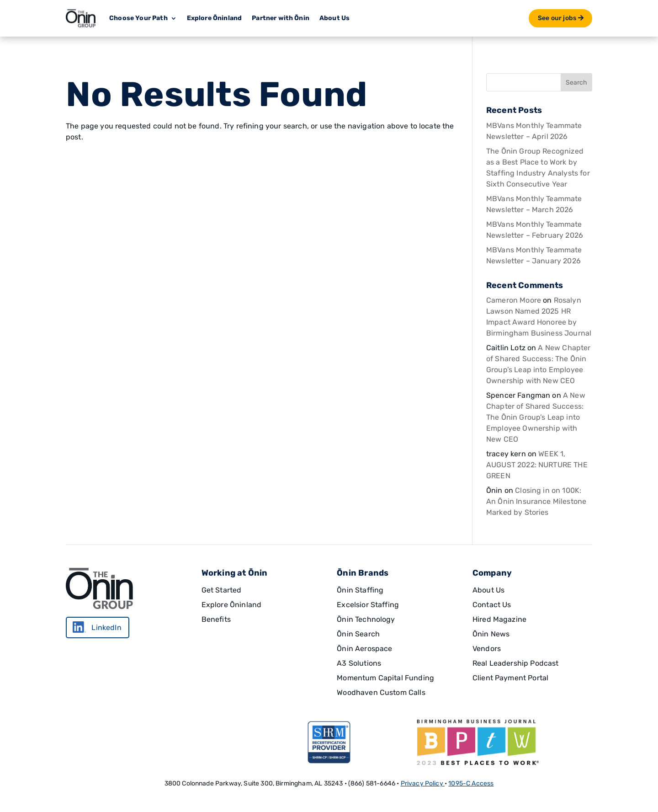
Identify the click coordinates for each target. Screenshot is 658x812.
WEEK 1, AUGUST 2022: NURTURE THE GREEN (537, 465)
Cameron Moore (514, 300)
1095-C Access (471, 783)
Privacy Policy (422, 783)
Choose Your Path (138, 18)
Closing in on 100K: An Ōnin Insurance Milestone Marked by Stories (536, 501)
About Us (334, 18)
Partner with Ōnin (281, 18)
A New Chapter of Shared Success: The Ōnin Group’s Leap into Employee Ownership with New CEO (536, 417)
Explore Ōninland (215, 18)
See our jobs (557, 18)
